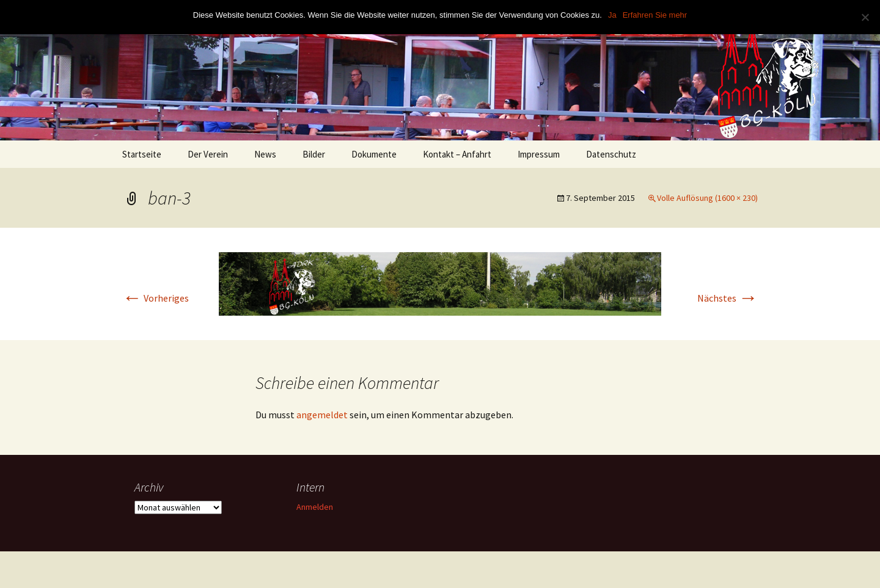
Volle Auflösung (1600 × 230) (707, 198)
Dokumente (374, 154)
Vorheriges (156, 298)
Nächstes (728, 298)
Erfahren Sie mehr (655, 15)
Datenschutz (611, 154)
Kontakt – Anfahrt (457, 154)
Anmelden (315, 507)
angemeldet (322, 415)
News (265, 154)
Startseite (142, 154)
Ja (612, 15)
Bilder (314, 154)
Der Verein (208, 154)
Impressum (539, 154)
